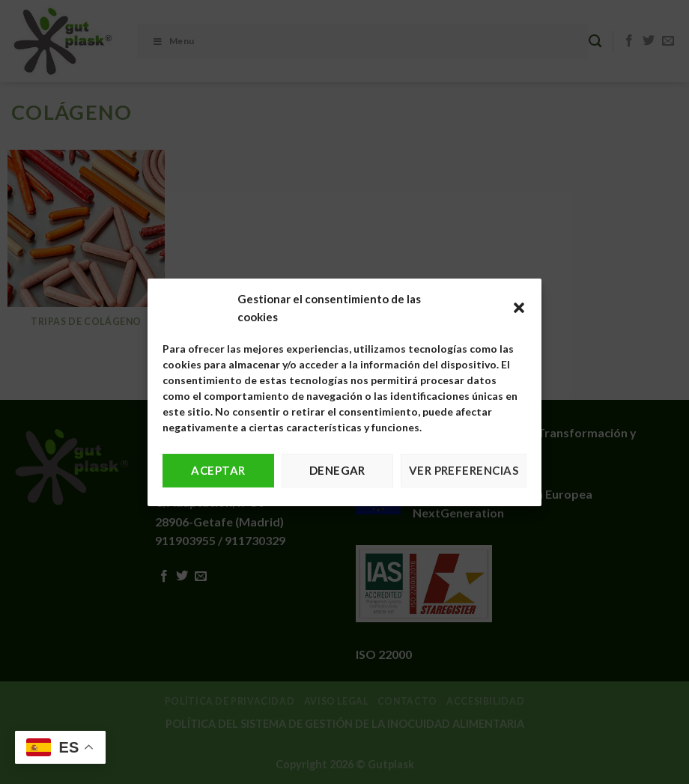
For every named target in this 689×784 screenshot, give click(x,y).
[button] (519, 308)
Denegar (337, 470)
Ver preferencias (464, 470)
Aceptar (218, 470)
